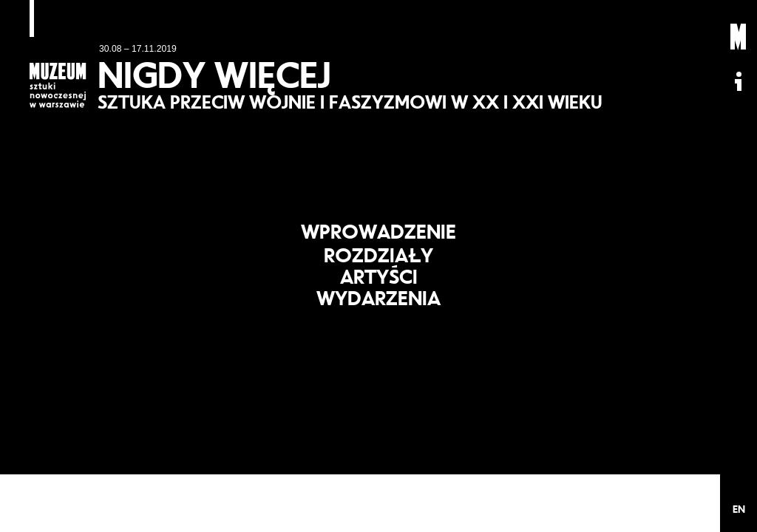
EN (739, 509)
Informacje (739, 81)
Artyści (379, 280)
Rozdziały (379, 252)
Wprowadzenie (378, 222)
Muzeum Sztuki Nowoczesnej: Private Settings (739, 37)
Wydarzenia (379, 308)
